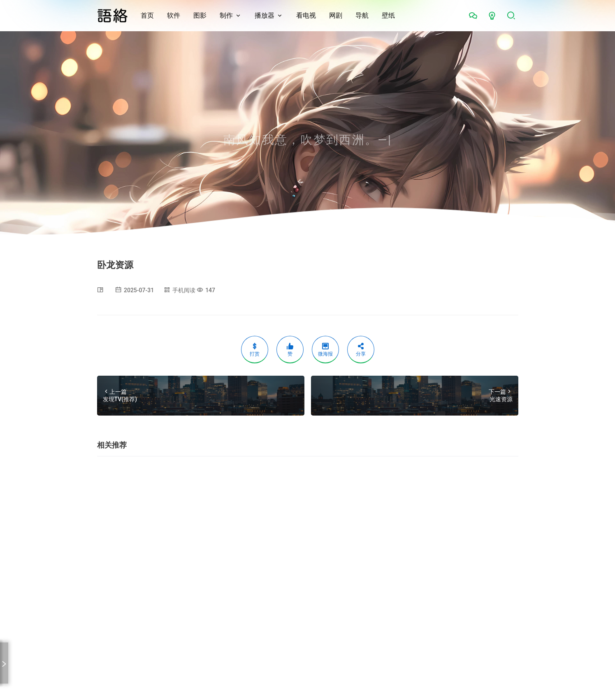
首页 (147, 15)
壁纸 (388, 15)
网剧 (336, 15)
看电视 (306, 15)
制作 (226, 15)
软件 (174, 15)
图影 (200, 15)
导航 (362, 15)
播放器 (265, 15)
